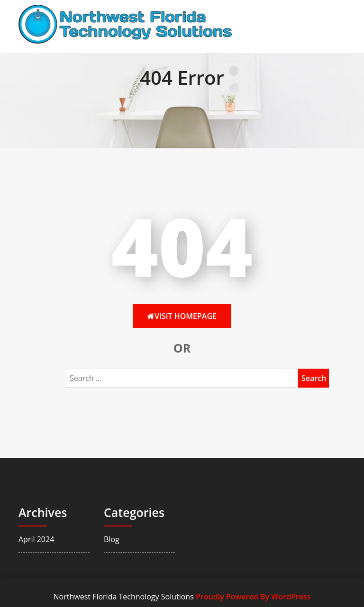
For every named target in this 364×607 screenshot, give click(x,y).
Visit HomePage (182, 316)
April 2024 (36, 539)
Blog (112, 539)
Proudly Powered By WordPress (253, 597)
